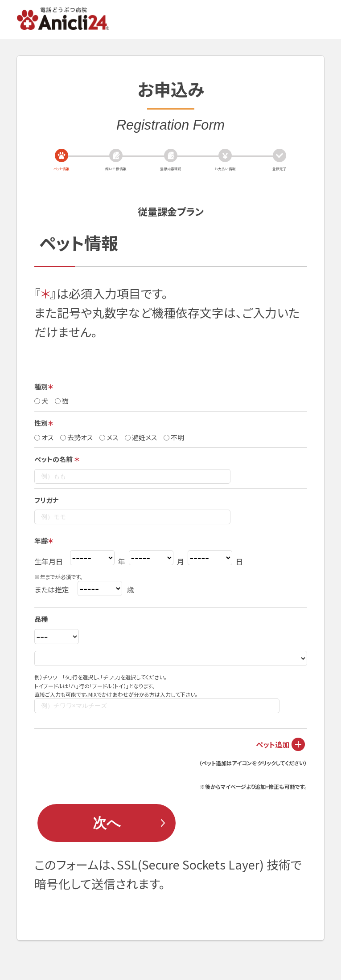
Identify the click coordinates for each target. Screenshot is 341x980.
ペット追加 (273, 744)
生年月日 (49, 561)
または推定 (52, 589)
